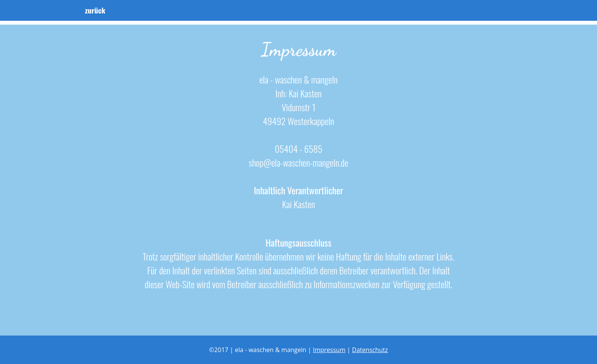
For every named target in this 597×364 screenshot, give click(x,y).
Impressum (329, 350)
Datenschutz (370, 350)
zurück (102, 13)
